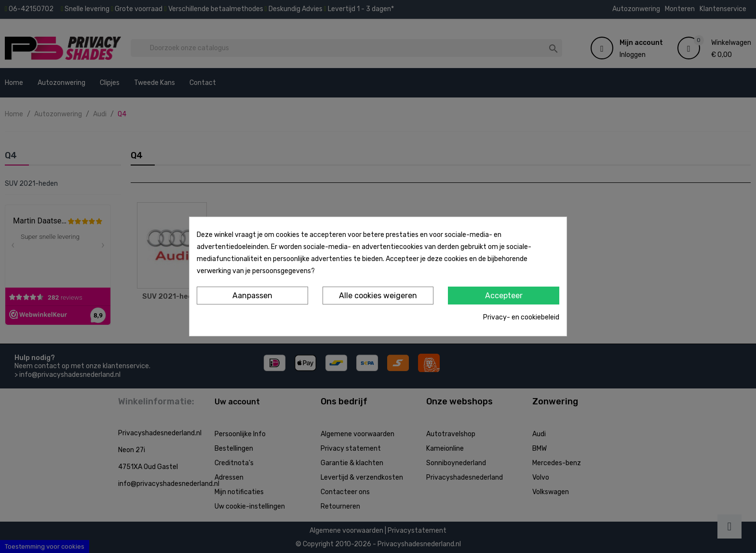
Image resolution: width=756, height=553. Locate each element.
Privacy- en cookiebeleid (521, 317)
